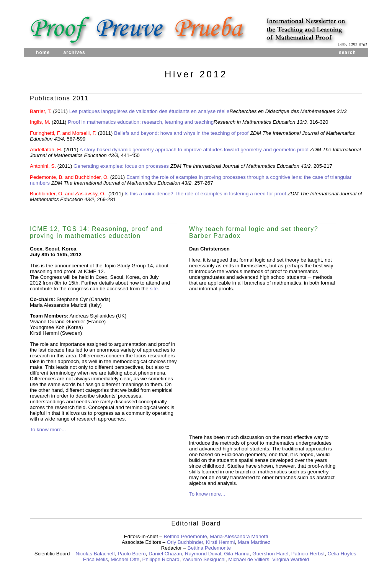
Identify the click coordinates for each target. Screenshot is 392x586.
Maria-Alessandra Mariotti (239, 536)
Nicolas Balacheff (95, 554)
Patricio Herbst (308, 554)
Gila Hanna (237, 554)
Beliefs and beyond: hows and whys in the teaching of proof (182, 133)
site (154, 289)
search (347, 52)
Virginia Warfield (291, 559)
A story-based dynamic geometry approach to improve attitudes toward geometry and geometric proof (194, 150)
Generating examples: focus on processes (121, 166)
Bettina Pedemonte (185, 536)
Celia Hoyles (342, 554)
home (43, 52)
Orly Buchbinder (185, 542)
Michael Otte (125, 559)
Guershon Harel (270, 554)
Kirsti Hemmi (220, 542)
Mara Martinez (254, 542)
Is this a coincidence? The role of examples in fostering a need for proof (205, 194)
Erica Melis (96, 559)
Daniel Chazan (165, 554)
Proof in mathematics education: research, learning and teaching (141, 122)
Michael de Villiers (249, 559)
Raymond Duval (203, 554)
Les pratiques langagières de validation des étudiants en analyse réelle (149, 111)
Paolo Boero (131, 554)
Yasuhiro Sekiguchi (204, 559)
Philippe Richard (161, 559)
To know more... (48, 430)
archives (74, 52)
